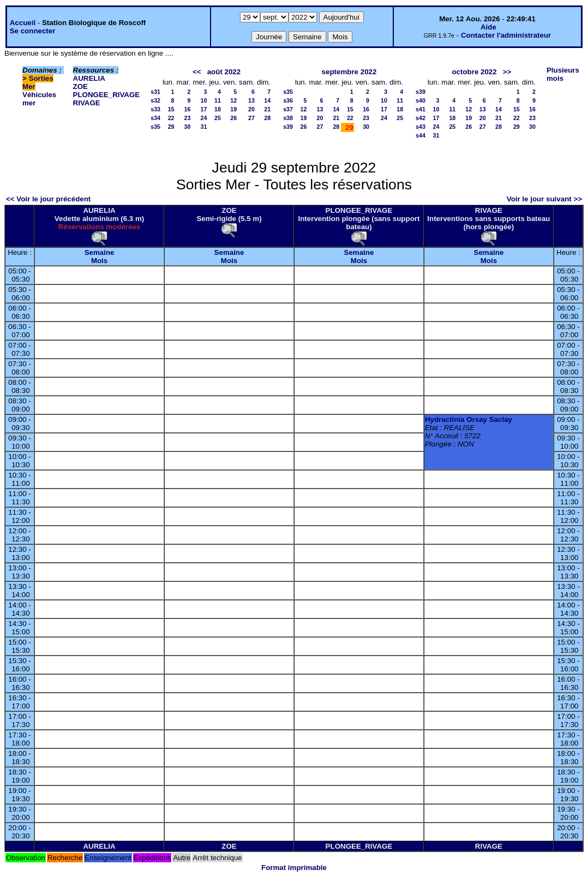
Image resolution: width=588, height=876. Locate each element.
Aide (488, 27)
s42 (421, 118)
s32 (155, 100)
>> (507, 72)
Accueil (23, 23)
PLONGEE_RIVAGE (107, 95)
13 (251, 100)
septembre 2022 (349, 72)
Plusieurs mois (563, 74)
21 (267, 109)
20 (251, 109)
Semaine (100, 252)
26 (233, 118)
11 (218, 100)
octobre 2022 (474, 72)
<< (197, 72)
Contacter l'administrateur (506, 35)
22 (171, 118)
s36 (288, 100)
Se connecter (33, 31)
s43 (421, 127)
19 (233, 109)
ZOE (80, 87)
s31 (155, 92)
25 (218, 118)
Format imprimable (294, 868)
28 (267, 118)
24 (204, 118)
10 (204, 100)
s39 (288, 127)
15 (171, 109)
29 (171, 127)
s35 (155, 127)
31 (204, 127)
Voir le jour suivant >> (544, 199)
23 (188, 118)
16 (188, 109)
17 (204, 109)
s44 (421, 135)
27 (251, 118)
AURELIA (89, 78)
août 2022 (224, 72)
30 (188, 127)
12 (233, 100)
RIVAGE (87, 103)
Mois (99, 261)
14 (267, 100)
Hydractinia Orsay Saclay (469, 419)
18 (218, 109)
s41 (421, 109)
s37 (288, 109)
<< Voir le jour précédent (48, 199)
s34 (155, 118)
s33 (155, 109)
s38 (288, 118)
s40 (421, 100)
